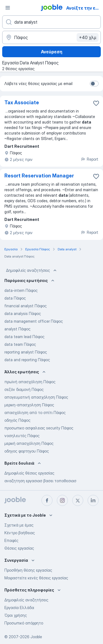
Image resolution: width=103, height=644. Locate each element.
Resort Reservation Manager (39, 176)
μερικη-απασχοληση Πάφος (29, 405)
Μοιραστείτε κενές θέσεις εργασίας (36, 578)
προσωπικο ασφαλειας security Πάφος (39, 428)
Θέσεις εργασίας (19, 548)
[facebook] (47, 500)
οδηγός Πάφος (17, 420)
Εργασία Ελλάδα (19, 608)
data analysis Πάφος (23, 313)
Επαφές (11, 540)
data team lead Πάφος (24, 337)
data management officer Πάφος (34, 321)
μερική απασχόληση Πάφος (29, 443)
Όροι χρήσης (16, 615)
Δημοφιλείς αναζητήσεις (32, 270)
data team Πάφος (20, 344)
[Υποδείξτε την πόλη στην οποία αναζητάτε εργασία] (51, 37)
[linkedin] (93, 500)
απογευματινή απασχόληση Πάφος (36, 397)
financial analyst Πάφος (26, 306)
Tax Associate (22, 102)
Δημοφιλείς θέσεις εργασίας (29, 473)
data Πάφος (15, 298)
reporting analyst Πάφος (26, 352)
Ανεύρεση (52, 52)
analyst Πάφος (17, 329)
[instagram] (62, 500)
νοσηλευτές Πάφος (22, 436)
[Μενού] (8, 8)
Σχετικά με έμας (19, 525)
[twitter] (78, 500)
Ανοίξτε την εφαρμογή (84, 8)
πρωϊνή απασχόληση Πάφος (30, 382)
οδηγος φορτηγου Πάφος (27, 451)
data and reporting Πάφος (27, 360)
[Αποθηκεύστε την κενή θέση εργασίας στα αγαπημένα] (96, 103)
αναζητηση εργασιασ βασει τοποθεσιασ (40, 481)
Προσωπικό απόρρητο (24, 623)
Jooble (36, 637)
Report (90, 159)
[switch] (94, 84)
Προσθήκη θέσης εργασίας (28, 570)
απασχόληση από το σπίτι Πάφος (35, 413)
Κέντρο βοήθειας (20, 533)
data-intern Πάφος (21, 290)
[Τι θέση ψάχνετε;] (51, 22)
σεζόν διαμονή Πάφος (24, 389)
